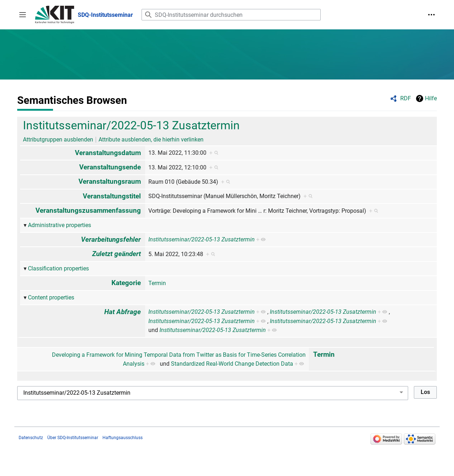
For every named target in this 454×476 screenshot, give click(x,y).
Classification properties (58, 268)
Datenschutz (31, 438)
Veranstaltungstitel (112, 196)
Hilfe (431, 98)
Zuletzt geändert (116, 254)
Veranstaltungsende (110, 167)
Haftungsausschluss (123, 438)
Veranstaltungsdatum (108, 153)
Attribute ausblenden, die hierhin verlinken (151, 140)
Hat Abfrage (123, 312)
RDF (406, 98)
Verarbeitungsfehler (111, 239)
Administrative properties (59, 225)
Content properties (51, 297)
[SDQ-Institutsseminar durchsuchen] (231, 15)
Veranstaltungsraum (110, 181)
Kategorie (126, 283)
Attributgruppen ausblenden (58, 140)
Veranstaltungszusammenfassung (88, 210)
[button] (23, 15)
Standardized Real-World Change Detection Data (232, 364)
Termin (157, 283)
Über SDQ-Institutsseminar (73, 438)
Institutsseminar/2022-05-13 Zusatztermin (131, 125)
